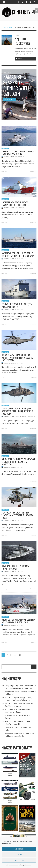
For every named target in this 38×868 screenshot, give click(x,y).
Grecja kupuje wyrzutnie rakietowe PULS (20, 685)
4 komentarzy (33, 535)
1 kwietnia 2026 (19, 208)
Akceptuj (19, 849)
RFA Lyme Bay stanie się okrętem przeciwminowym (17, 305)
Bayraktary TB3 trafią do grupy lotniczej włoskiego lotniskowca (18, 254)
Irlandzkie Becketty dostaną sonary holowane (15, 567)
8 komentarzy (33, 171)
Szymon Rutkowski (9, 157)
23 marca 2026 (19, 521)
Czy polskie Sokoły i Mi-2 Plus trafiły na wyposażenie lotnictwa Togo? (18, 515)
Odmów (19, 855)
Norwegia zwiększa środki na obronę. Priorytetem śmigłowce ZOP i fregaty (17, 358)
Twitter (19, 59)
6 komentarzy (33, 222)
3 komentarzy (33, 589)
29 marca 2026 (19, 363)
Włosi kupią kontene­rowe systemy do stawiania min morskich (18, 621)
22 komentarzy (33, 482)
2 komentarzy (33, 428)
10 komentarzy (33, 324)
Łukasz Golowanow (21, 416)
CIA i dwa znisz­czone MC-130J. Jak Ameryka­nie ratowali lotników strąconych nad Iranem (20, 691)
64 (20, 655)
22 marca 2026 (19, 571)
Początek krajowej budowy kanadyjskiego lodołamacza (15, 204)
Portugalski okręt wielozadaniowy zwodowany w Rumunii (19, 153)
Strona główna (7, 27)
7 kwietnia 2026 (19, 157)
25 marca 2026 (19, 467)
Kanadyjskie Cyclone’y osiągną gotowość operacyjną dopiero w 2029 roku (17, 411)
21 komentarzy (33, 273)
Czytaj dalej (5, 172)
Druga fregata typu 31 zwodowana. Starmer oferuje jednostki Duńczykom (19, 462)
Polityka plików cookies (12, 865)
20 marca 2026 (19, 625)
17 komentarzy (33, 377)
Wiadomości (5, 148)
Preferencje (19, 860)
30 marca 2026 (19, 259)
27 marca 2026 (31, 416)
